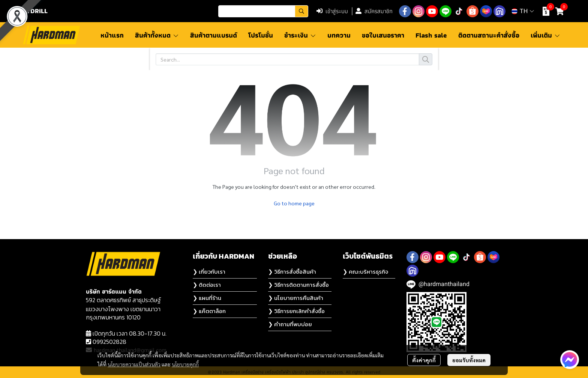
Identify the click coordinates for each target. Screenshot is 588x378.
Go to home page (294, 203)
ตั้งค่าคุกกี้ (424, 360)
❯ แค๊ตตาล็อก (209, 311)
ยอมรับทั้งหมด (469, 360)
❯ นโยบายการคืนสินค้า (296, 298)
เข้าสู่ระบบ (332, 11)
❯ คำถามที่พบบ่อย (290, 324)
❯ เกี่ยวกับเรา (209, 272)
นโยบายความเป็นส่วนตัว (134, 364)
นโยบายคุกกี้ (185, 364)
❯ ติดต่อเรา (207, 285)
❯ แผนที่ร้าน (207, 298)
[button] (263, 11)
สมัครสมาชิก (374, 11)
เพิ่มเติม (545, 35)
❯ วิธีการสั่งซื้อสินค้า (292, 272)
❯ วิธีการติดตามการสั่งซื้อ (298, 285)
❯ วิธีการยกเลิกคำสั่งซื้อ (296, 311)
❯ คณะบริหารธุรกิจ (365, 272)
